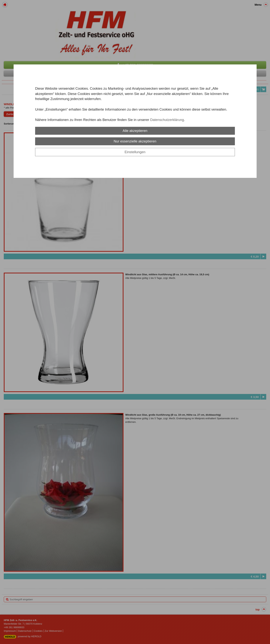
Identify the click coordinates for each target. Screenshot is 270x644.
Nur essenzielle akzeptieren (135, 141)
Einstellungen (135, 152)
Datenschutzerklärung (167, 120)
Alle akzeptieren (135, 131)
